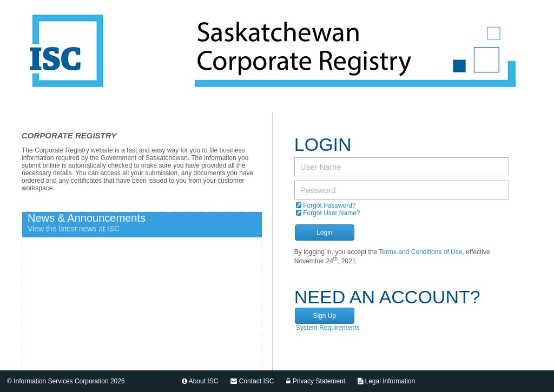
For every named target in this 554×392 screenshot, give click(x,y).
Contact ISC (252, 381)
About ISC (200, 381)
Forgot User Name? (328, 213)
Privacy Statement (316, 381)
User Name (321, 167)
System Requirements (328, 328)
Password (318, 190)
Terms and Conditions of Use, (421, 252)
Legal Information (386, 381)
